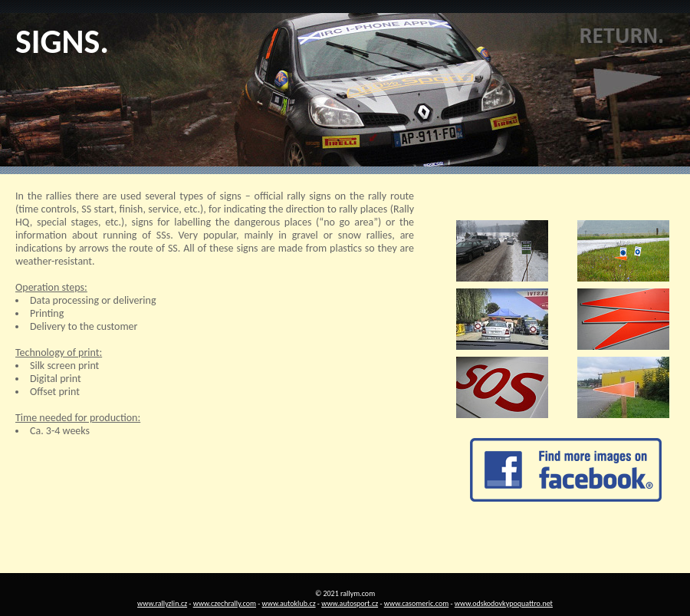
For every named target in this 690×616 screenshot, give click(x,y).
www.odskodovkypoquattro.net (504, 603)
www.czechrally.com (225, 603)
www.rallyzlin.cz (162, 603)
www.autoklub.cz (289, 603)
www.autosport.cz (350, 603)
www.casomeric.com (416, 603)
